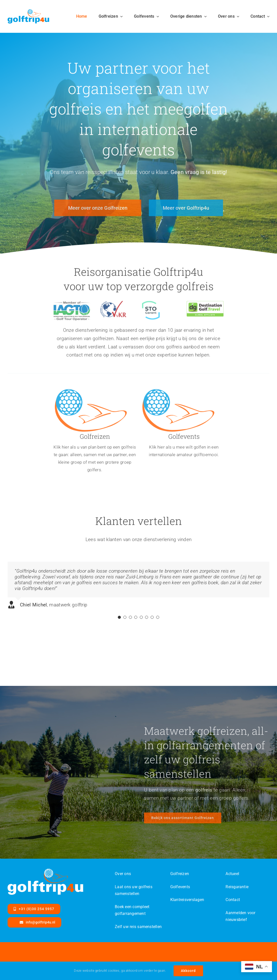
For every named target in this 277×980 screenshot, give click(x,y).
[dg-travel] (205, 307)
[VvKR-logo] (113, 307)
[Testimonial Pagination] (119, 621)
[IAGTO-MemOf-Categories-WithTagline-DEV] (72, 307)
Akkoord (188, 971)
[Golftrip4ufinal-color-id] (91, 394)
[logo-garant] (151, 307)
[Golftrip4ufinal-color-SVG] (28, 12)
